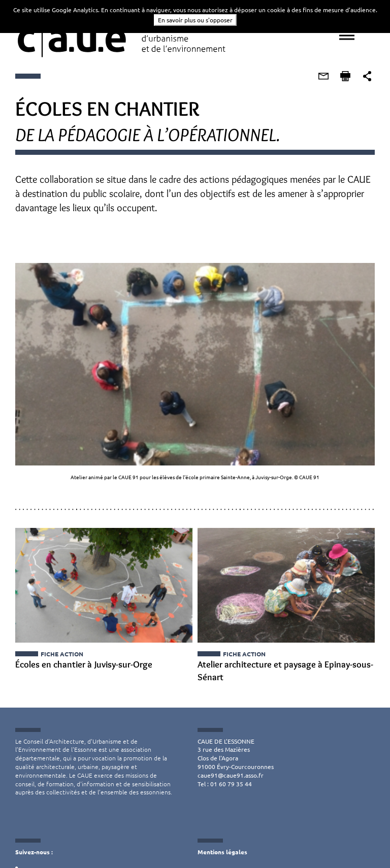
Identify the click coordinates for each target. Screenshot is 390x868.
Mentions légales (222, 852)
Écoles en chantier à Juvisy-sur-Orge (83, 665)
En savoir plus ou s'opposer (195, 20)
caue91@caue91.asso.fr (231, 775)
